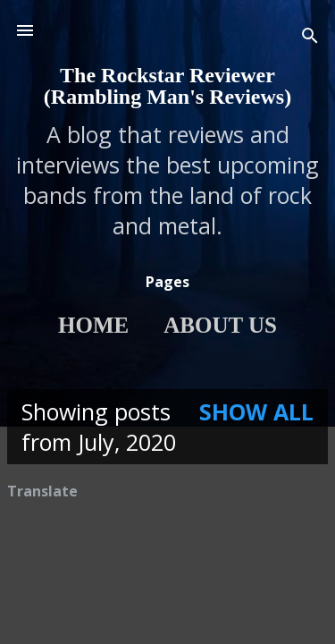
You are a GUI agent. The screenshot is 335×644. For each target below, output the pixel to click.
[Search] (310, 36)
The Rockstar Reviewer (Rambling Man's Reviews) (167, 86)
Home (93, 325)
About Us (220, 325)
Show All (256, 411)
